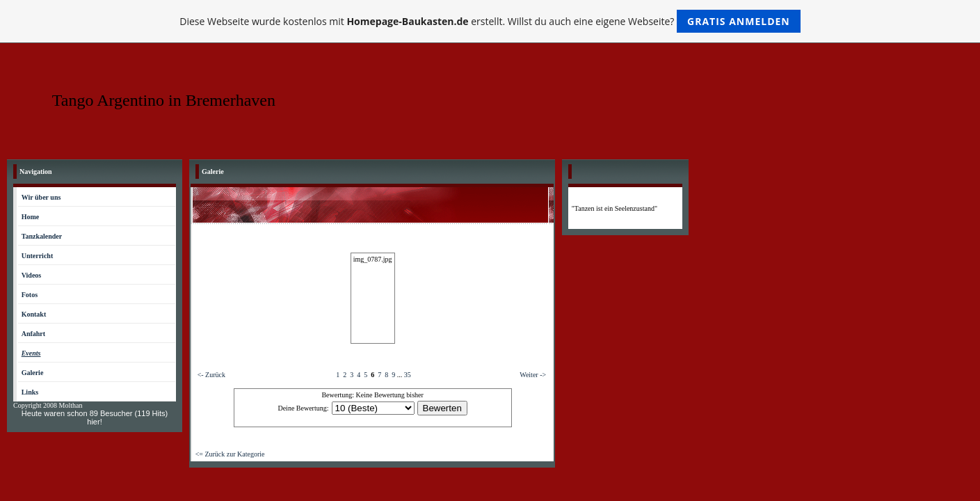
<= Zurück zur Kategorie (230, 454)
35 (408, 375)
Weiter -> (533, 375)
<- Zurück (211, 375)
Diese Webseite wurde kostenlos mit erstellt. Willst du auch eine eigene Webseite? (490, 21)
